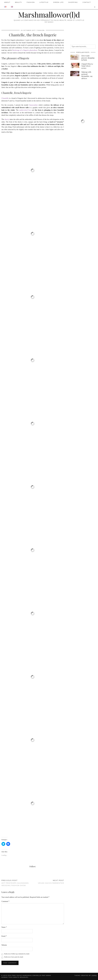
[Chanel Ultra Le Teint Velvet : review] (75, 65)
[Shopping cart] (95, 7)
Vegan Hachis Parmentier (51, 882)
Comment (5, 901)
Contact (87, 2)
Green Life (58, 2)
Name (4, 927)
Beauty (18, 2)
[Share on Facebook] (2, 874)
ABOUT (7, 2)
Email (4, 936)
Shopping (73, 2)
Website (4, 945)
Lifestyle (44, 2)
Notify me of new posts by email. (14, 957)
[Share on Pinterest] (4, 874)
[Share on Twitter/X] (3, 874)
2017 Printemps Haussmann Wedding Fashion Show (17, 883)
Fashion (31, 2)
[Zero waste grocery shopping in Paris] (75, 57)
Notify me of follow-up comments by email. (17, 954)
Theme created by (85, 975)
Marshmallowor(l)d (49, 14)
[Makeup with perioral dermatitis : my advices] (75, 73)
